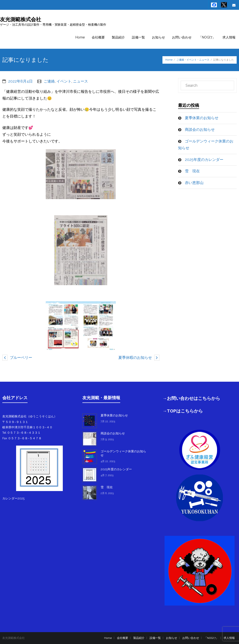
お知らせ (172, 638)
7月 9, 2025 (107, 439)
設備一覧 (155, 638)
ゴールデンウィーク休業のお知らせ (206, 145)
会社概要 (123, 638)
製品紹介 (139, 638)
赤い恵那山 (194, 183)
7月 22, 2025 (108, 421)
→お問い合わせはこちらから (192, 398)
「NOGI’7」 (211, 638)
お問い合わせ (191, 638)
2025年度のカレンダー (204, 160)
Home (169, 60)
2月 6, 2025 (107, 493)
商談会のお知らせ (200, 130)
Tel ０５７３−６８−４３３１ (21, 433)
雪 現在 (192, 171)
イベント (192, 60)
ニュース (204, 60)
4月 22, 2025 (108, 461)
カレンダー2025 (13, 498)
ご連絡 (180, 60)
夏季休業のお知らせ (202, 118)
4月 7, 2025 (107, 475)
